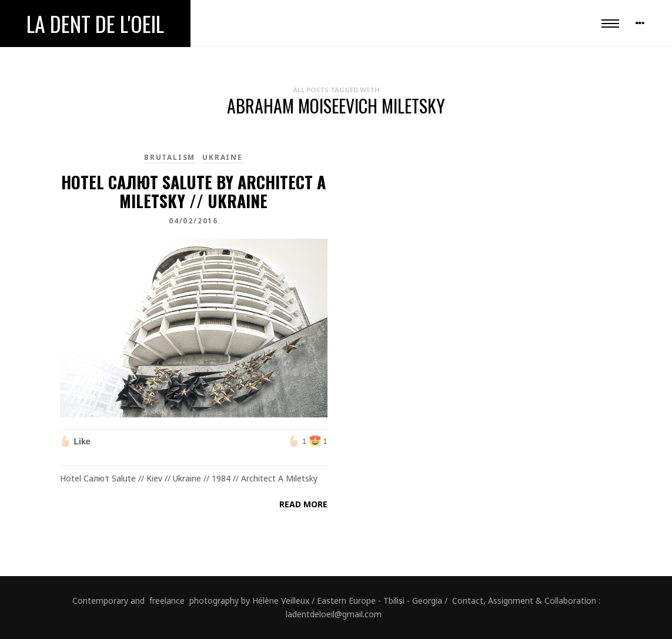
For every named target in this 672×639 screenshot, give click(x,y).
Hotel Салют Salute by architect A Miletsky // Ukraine (193, 191)
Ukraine (223, 157)
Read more (303, 504)
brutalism (170, 157)
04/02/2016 (193, 221)
